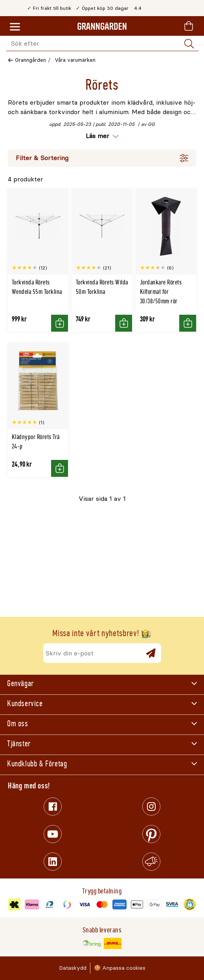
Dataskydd (73, 968)
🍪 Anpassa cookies (120, 968)
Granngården (30, 60)
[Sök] (189, 44)
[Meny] (15, 27)
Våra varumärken (75, 60)
